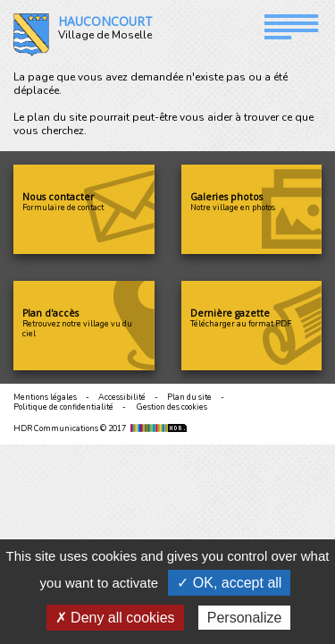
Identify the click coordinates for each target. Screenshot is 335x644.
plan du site (57, 117)
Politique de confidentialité (63, 407)
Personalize (245, 618)
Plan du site (189, 397)
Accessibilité (122, 397)
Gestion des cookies (172, 407)
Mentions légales (45, 397)
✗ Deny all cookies (115, 618)
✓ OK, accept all (229, 583)
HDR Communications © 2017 (102, 428)
